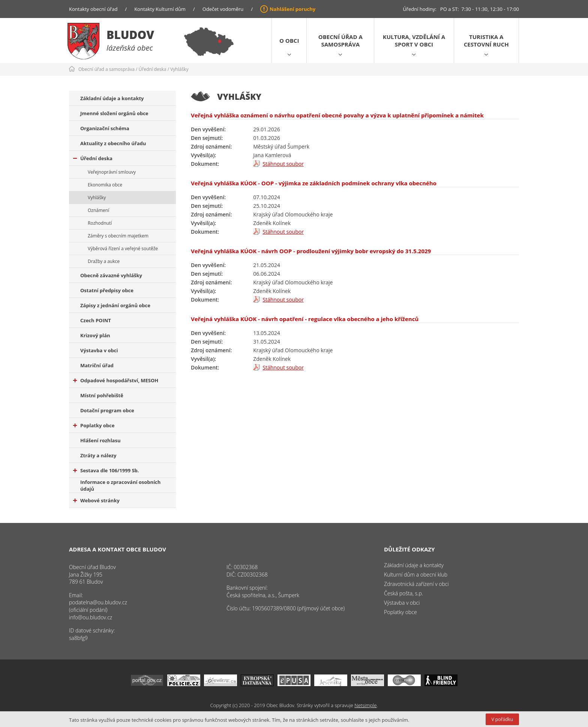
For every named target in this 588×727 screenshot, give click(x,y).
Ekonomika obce (105, 185)
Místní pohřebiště (102, 395)
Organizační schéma (105, 128)
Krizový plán (95, 335)
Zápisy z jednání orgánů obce (115, 305)
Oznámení (98, 210)
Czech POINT (96, 320)
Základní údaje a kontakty (112, 98)
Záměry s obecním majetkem (118, 236)
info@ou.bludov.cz (91, 617)
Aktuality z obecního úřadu (113, 143)
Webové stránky (96, 500)
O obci (289, 41)
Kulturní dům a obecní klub (416, 575)
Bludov (130, 35)
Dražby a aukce (104, 261)
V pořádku (502, 719)
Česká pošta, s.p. (403, 593)
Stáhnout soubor (283, 164)
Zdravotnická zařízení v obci (416, 584)
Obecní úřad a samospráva (340, 41)
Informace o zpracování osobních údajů (120, 485)
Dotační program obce (107, 410)
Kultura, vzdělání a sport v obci (414, 41)
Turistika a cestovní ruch (486, 41)
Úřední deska (153, 69)
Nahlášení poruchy (292, 9)
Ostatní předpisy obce (107, 290)
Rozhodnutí (100, 223)
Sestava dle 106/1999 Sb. (106, 470)
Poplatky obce (94, 425)
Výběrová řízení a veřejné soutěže (123, 249)
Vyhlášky (179, 69)
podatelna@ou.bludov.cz (98, 602)
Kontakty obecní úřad (93, 9)
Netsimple (365, 705)
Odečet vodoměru (223, 9)
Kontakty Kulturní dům (160, 9)
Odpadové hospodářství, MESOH (116, 380)
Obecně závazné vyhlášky (111, 275)
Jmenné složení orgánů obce (114, 113)
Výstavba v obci (99, 350)
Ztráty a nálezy (98, 455)
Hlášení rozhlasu (100, 440)
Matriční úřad (97, 365)
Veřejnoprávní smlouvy (112, 172)
